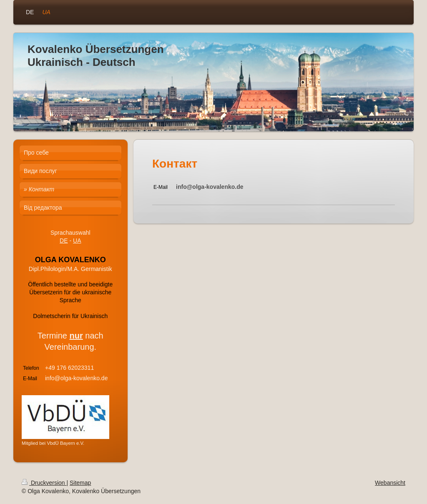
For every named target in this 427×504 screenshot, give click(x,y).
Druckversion (44, 483)
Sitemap (80, 483)
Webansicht (390, 483)
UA (77, 241)
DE (64, 241)
